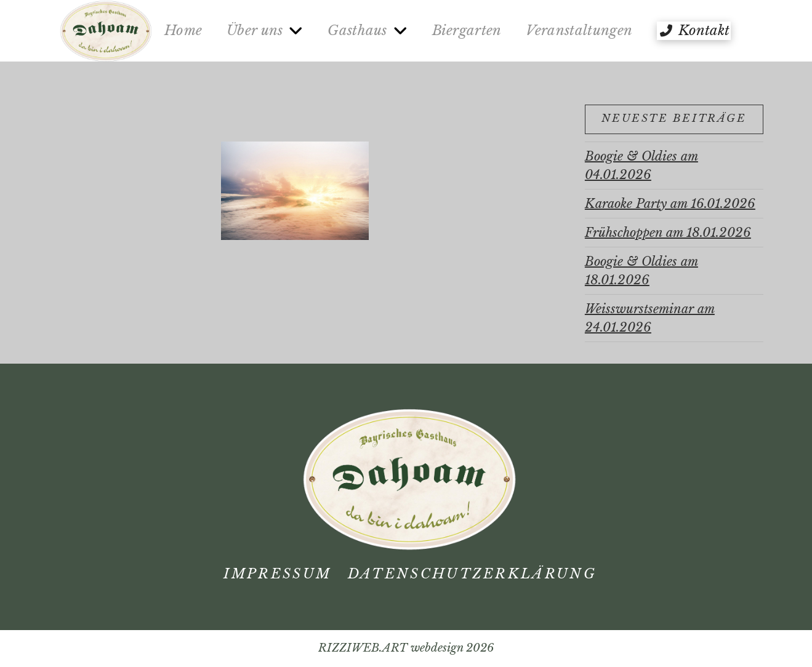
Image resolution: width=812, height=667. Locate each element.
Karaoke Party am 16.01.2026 (670, 204)
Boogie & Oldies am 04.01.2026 (641, 166)
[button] (694, 31)
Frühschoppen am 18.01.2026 (668, 233)
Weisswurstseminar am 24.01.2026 (650, 318)
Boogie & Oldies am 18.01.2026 (641, 271)
